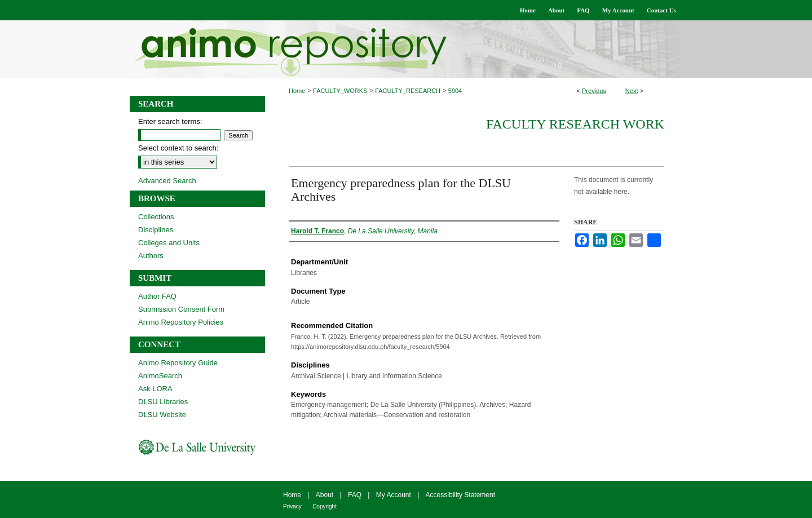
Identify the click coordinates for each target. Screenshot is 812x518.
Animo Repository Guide (178, 363)
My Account (394, 495)
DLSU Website (162, 415)
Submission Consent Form (181, 309)
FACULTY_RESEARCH (408, 91)
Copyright (325, 506)
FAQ (355, 495)
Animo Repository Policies (181, 322)
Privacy (292, 506)
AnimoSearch (160, 376)
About (325, 495)
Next (632, 91)
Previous (594, 91)
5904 (455, 91)
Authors (151, 256)
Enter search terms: (170, 121)
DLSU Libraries (163, 402)
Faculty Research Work (575, 124)
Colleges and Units (169, 243)
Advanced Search (167, 181)
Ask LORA (155, 389)
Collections (156, 217)
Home (297, 91)
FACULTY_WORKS (340, 91)
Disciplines (156, 230)
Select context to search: (178, 148)
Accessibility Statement (460, 495)
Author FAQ (157, 296)
